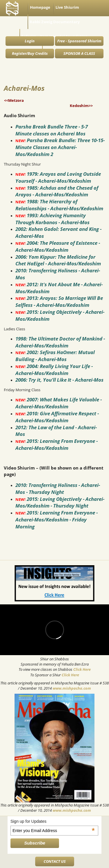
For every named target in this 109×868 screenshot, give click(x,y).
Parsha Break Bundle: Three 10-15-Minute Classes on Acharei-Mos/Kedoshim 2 (60, 147)
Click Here (82, 669)
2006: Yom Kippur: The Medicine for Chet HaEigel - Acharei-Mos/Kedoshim (58, 260)
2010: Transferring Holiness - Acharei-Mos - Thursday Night (58, 489)
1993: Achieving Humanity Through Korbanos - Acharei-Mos (52, 219)
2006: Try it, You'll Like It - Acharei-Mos (59, 380)
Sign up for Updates (53, 821)
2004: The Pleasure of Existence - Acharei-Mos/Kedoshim (58, 246)
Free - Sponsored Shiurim (79, 41)
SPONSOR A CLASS (79, 53)
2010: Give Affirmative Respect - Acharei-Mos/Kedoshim (57, 417)
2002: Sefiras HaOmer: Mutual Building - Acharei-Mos (55, 356)
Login (30, 41)
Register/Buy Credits (30, 53)
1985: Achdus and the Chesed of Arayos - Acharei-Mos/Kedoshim (57, 191)
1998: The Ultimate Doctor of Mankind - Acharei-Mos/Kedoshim (60, 342)
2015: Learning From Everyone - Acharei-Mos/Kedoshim (57, 444)
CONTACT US (55, 861)
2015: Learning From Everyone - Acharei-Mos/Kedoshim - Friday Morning (57, 520)
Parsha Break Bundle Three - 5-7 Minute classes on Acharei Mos (52, 130)
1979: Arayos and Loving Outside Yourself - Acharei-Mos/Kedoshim (58, 177)
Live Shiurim (67, 7)
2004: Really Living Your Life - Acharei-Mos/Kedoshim (54, 370)
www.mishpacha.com (72, 688)
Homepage (40, 7)
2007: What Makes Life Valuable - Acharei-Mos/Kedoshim (59, 403)
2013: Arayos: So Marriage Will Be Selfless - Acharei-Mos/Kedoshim (59, 301)
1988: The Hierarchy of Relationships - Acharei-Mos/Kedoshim (59, 205)
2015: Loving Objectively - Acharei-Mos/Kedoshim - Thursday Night (60, 502)
